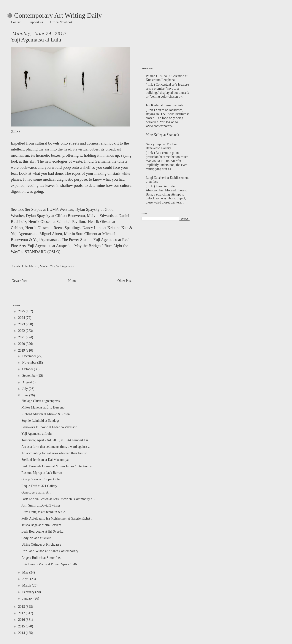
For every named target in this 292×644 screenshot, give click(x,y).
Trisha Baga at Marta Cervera (41, 525)
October (28, 369)
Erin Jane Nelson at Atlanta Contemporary (50, 551)
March (27, 585)
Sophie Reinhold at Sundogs (41, 421)
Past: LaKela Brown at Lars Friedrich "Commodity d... (58, 499)
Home (72, 281)
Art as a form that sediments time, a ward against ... (56, 447)
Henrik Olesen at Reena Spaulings (53, 228)
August (27, 382)
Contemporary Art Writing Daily (55, 15)
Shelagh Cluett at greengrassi (41, 401)
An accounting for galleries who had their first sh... (56, 453)
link (15, 131)
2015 (22, 626)
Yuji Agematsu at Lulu (36, 434)
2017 (22, 613)
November (30, 363)
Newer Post (20, 281)
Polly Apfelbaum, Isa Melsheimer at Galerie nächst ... (57, 518)
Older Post (125, 281)
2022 (22, 331)
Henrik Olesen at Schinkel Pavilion (57, 222)
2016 (22, 620)
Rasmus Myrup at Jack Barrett (42, 473)
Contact (16, 22)
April (26, 579)
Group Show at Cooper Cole (41, 479)
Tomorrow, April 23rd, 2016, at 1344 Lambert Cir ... (57, 440)
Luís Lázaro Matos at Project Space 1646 (49, 564)
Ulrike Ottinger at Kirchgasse (41, 544)
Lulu (25, 266)
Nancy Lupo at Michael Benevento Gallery (162, 146)
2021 (22, 337)
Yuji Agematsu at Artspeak (49, 246)
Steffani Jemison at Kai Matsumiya (45, 460)
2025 (22, 311)
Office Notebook (61, 22)
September (30, 376)
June (26, 395)
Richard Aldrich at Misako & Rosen (46, 414)
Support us (36, 22)
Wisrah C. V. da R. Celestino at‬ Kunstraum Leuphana (167, 78)
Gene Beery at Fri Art (36, 492)
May (26, 572)
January (28, 598)
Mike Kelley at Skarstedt (162, 135)
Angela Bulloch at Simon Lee (41, 558)
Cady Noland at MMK (36, 538)
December (29, 356)
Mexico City (47, 266)
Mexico (34, 266)
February (29, 592)
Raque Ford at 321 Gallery (39, 486)
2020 (22, 344)
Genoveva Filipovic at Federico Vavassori (50, 427)
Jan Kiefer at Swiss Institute (165, 105)
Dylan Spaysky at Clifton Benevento (55, 216)
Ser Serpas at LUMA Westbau (49, 209)
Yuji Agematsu (65, 266)
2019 (22, 350)
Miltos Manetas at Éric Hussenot (43, 407)
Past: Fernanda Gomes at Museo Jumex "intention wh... (59, 466)
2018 (22, 607)
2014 (22, 633)
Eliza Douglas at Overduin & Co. (44, 512)
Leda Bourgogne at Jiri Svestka (42, 531)
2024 (22, 318)
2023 (22, 324)
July (25, 389)
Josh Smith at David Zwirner (41, 505)
